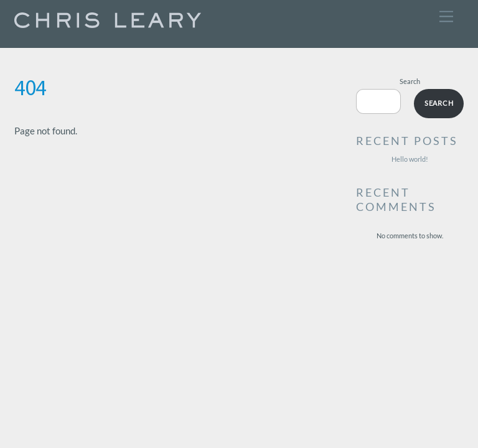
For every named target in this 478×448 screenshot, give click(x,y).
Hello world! (410, 159)
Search (410, 81)
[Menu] (446, 16)
